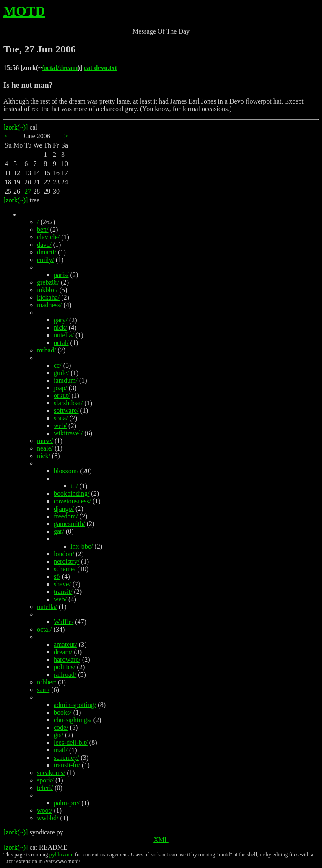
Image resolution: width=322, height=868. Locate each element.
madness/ (49, 305)
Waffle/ (64, 622)
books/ (63, 712)
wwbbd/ (48, 818)
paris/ (61, 275)
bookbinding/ (71, 494)
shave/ (62, 584)
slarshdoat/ (68, 403)
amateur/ (65, 644)
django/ (64, 509)
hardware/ (67, 659)
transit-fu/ (67, 765)
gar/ (59, 531)
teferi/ (45, 788)
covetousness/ (72, 501)
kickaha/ (48, 297)
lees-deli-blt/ (71, 742)
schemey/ (66, 758)
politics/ (65, 667)
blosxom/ (66, 471)
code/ (61, 727)
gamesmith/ (69, 524)
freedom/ (66, 516)
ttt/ (74, 486)
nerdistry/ (66, 561)
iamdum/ (66, 380)
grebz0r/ (48, 282)
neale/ (45, 448)
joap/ (60, 388)
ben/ (43, 229)
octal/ (61, 343)
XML (161, 840)
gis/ (58, 735)
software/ (66, 411)
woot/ (44, 810)
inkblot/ (47, 290)
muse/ (45, 441)
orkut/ (62, 395)
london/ (64, 554)
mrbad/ (46, 350)
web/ (60, 426)
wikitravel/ (68, 433)
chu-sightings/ (73, 720)
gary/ (61, 320)
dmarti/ (47, 252)
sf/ (57, 577)
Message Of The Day (161, 31)
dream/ (63, 652)
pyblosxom (62, 854)
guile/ (61, 373)
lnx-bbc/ (82, 546)
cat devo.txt (100, 68)
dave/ (44, 245)
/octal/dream (60, 68)
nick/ (60, 328)
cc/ (58, 365)
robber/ (47, 682)
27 (28, 191)
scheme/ (65, 569)
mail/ (61, 750)
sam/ (43, 690)
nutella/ (64, 335)
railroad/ (65, 675)
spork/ (45, 780)
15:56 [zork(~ (22, 68)
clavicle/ (48, 237)
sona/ (61, 418)
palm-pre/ (67, 803)
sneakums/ (51, 773)
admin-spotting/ (75, 705)
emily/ (45, 260)
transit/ (63, 592)
